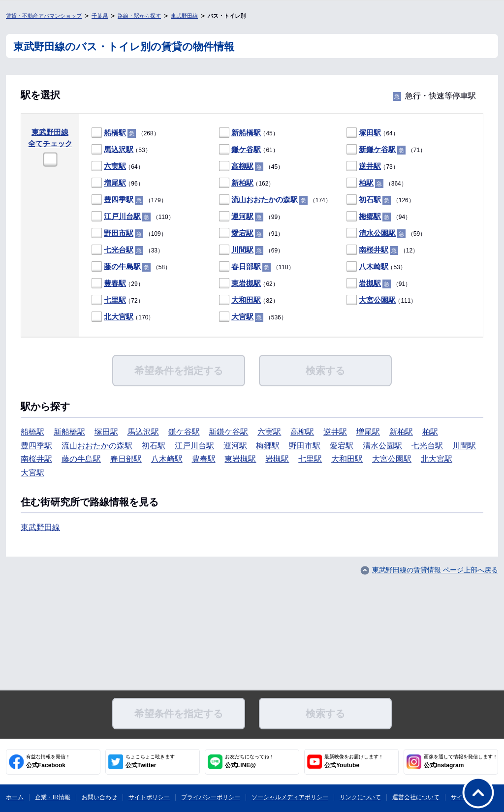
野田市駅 (119, 233)
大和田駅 (246, 300)
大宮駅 (242, 317)
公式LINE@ (250, 761)
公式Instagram (461, 761)
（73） (373, 167)
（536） (253, 317)
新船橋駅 (246, 133)
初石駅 (370, 200)
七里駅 (115, 300)
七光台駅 (119, 250)
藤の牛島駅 (122, 266)
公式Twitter (150, 761)
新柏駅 (242, 183)
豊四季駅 (119, 200)
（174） (275, 200)
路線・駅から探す (139, 16)
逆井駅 (370, 166)
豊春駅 (115, 283)
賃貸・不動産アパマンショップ (44, 16)
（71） (386, 150)
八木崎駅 (374, 266)
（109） (129, 234)
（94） (379, 217)
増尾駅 (115, 183)
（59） (386, 234)
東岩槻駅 (246, 283)
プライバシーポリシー (211, 797)
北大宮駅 (119, 317)
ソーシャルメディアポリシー (290, 797)
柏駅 (366, 183)
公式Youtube (354, 761)
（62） (249, 284)
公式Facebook (48, 761)
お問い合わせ (99, 797)
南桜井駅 (374, 250)
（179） (129, 200)
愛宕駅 (242, 233)
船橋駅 (115, 133)
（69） (251, 250)
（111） (381, 300)
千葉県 (100, 16)
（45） (249, 133)
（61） (249, 150)
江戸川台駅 (122, 216)
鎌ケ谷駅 (246, 149)
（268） (126, 133)
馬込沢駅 (119, 149)
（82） (249, 300)
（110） (133, 217)
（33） (127, 250)
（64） (373, 133)
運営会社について (416, 797)
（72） (118, 300)
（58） (131, 267)
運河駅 (242, 216)
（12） (382, 250)
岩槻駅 (370, 283)
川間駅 (242, 250)
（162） (247, 183)
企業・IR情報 (53, 797)
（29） (118, 284)
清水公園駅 (377, 233)
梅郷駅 (370, 216)
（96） (118, 183)
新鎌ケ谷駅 (377, 149)
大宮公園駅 (377, 300)
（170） (123, 317)
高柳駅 (242, 166)
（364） (377, 183)
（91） (251, 234)
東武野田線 (184, 16)
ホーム (15, 797)
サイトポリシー (149, 797)
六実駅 (115, 166)
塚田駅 (370, 133)
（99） (251, 217)
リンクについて (360, 797)
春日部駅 (246, 266)
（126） (380, 200)
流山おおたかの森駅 (265, 200)
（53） (121, 150)
